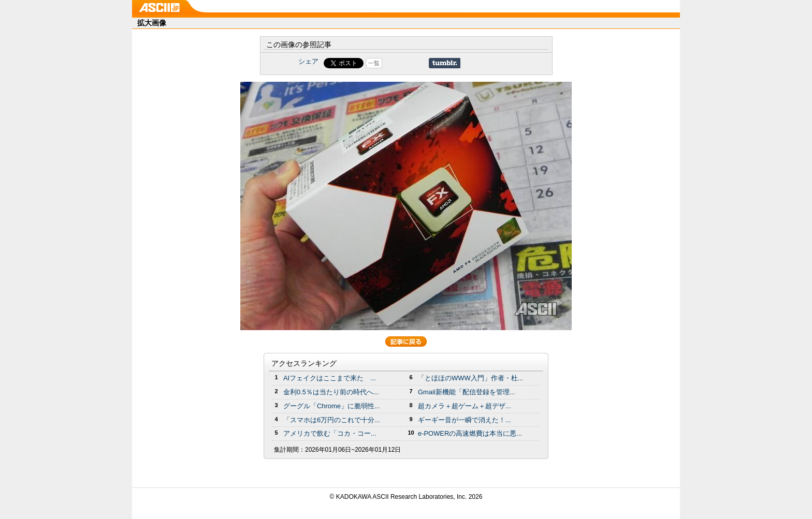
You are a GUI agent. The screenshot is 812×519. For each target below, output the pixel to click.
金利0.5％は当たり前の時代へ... (331, 392)
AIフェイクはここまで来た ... (330, 378)
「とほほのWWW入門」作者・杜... (470, 378)
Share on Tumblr (445, 63)
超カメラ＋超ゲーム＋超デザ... (465, 406)
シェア (308, 61)
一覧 (374, 63)
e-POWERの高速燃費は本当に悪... (470, 433)
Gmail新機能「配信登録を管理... (467, 392)
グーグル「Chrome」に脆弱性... (332, 406)
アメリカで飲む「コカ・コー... (330, 433)
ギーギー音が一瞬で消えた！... (465, 420)
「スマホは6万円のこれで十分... (332, 420)
